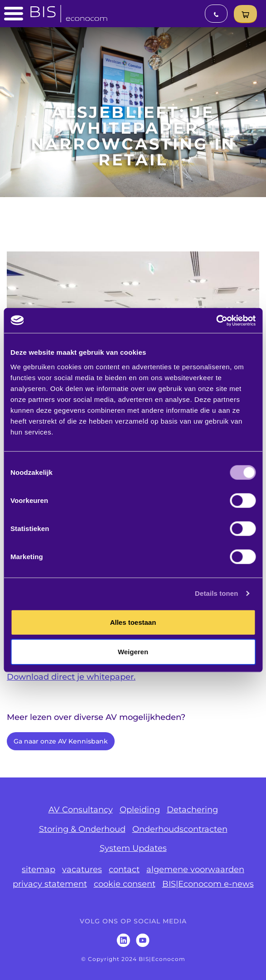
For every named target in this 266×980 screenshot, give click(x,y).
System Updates (133, 848)
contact (124, 869)
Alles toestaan (133, 622)
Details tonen (216, 593)
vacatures (82, 869)
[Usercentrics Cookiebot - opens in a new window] (216, 320)
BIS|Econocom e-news (208, 884)
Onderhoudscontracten (180, 829)
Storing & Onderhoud (82, 829)
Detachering (192, 810)
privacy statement (50, 884)
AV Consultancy (81, 810)
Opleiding (140, 810)
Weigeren (133, 652)
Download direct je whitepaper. (71, 677)
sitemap (39, 869)
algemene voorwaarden (195, 869)
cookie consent (125, 884)
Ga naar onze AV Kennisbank (61, 741)
